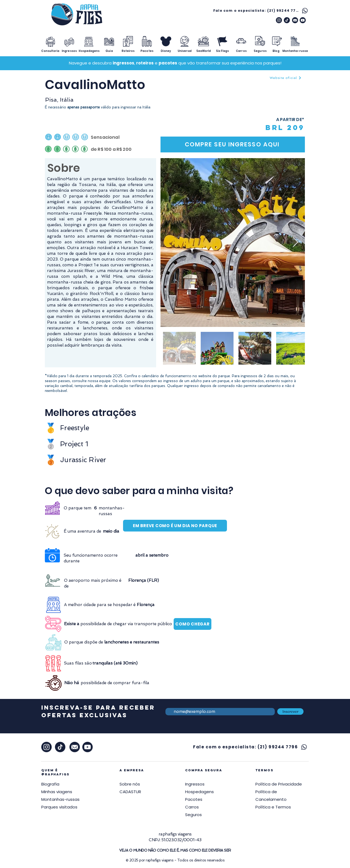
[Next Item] (295, 242)
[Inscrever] (290, 711)
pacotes (168, 63)
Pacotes (194, 799)
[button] (279, 784)
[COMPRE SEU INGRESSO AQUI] (233, 144)
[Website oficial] (285, 78)
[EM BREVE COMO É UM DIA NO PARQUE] (175, 526)
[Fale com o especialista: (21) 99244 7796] (261, 11)
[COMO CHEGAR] (192, 624)
